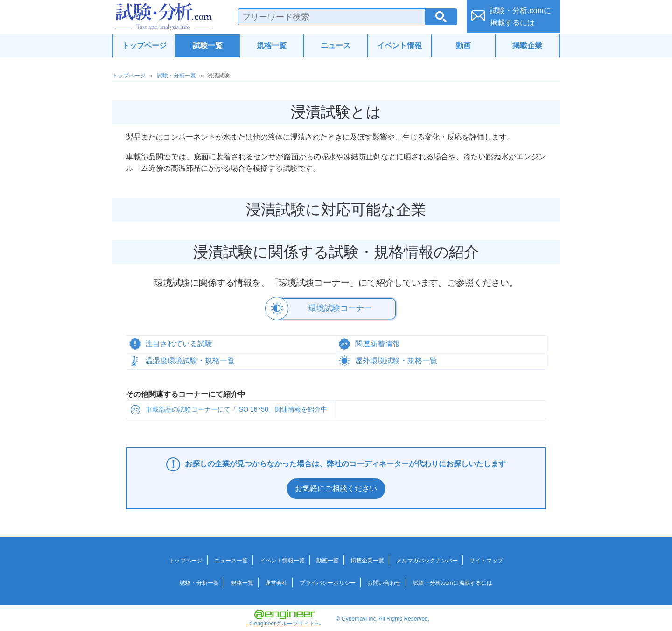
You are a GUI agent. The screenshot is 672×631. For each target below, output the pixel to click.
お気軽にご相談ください (336, 487)
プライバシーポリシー (328, 581)
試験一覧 (208, 46)
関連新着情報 (378, 342)
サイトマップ (486, 558)
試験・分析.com (163, 17)
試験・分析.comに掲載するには (453, 581)
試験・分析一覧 (176, 76)
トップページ (144, 46)
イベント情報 (399, 46)
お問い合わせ (384, 581)
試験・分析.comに (521, 17)
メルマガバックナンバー (427, 558)
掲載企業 (527, 46)
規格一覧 (272, 46)
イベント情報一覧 (282, 558)
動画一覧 (328, 558)
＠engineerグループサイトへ (285, 616)
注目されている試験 (179, 342)
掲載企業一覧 (367, 558)
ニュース (336, 46)
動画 (463, 46)
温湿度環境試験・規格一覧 (190, 359)
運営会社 (276, 581)
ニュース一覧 (231, 558)
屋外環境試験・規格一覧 (396, 359)
